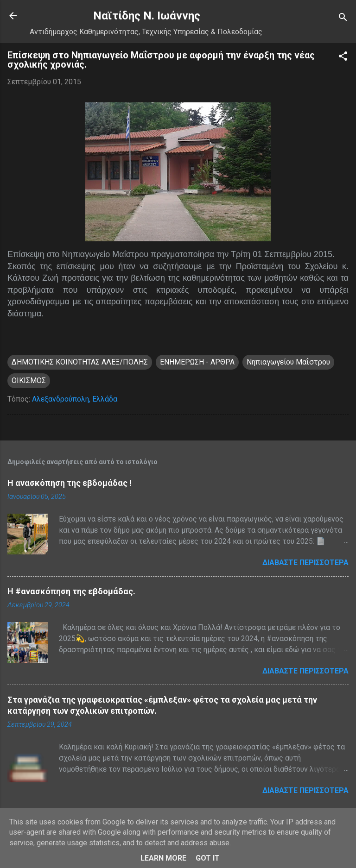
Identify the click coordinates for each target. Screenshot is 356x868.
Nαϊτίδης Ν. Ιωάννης (147, 16)
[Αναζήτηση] (343, 19)
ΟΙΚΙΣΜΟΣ (29, 381)
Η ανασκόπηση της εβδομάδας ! (70, 483)
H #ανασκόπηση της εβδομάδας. (71, 591)
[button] (343, 58)
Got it (208, 858)
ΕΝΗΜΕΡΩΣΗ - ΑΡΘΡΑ (197, 362)
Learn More (163, 858)
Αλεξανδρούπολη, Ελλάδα (75, 399)
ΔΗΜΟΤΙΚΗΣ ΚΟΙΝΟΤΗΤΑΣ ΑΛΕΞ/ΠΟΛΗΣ (80, 362)
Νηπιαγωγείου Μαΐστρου (288, 362)
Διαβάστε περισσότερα (305, 563)
